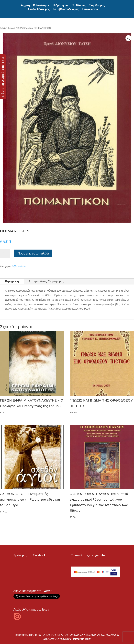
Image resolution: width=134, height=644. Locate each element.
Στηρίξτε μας (97, 5)
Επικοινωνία (90, 9)
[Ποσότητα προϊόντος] (5, 253)
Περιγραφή (12, 281)
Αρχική (25, 5)
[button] (128, 38)
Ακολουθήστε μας (39, 9)
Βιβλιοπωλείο (25, 28)
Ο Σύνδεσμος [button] (41, 5)
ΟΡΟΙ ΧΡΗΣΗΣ (82, 639)
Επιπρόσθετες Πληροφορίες (46, 281)
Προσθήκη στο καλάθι (33, 253)
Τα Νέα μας (79, 5)
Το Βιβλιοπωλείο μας (66, 9)
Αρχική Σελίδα (8, 28)
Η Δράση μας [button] (61, 5)
